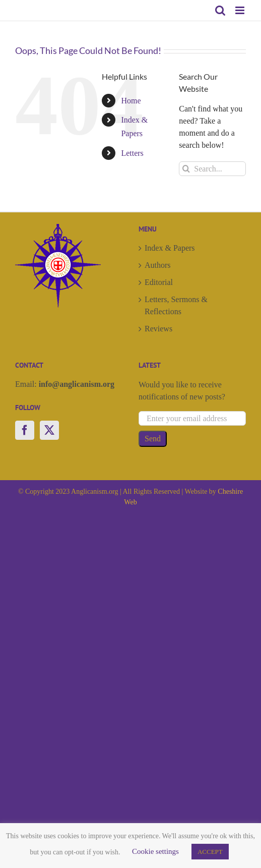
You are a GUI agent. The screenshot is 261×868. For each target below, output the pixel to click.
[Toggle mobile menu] (241, 10)
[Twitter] (49, 430)
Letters (132, 153)
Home (131, 101)
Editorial (159, 282)
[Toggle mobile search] (220, 10)
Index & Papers (170, 248)
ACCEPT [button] (210, 852)
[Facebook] (25, 430)
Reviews (158, 329)
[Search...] (212, 169)
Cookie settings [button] (155, 851)
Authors (158, 265)
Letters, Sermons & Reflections (176, 305)
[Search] (186, 169)
